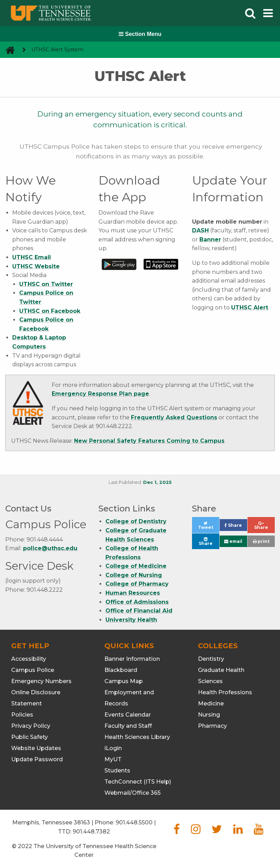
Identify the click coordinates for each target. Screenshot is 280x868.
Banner (210, 240)
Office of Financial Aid (139, 611)
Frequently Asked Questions (174, 417)
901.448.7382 (91, 832)
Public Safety (30, 737)
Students (117, 770)
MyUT (113, 759)
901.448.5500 (134, 822)
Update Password (37, 759)
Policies (22, 715)
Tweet (209, 527)
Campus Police (33, 670)
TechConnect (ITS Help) (138, 782)
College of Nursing (134, 575)
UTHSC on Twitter (46, 284)
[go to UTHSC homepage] (8, 50)
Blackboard (121, 670)
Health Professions (225, 692)
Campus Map (124, 681)
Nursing (209, 715)
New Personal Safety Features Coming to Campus (149, 441)
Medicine (211, 704)
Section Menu (140, 34)
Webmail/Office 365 (132, 793)
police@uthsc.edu (50, 548)
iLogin (113, 748)
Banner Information (132, 659)
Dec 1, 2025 (157, 482)
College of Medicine (136, 566)
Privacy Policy (31, 726)
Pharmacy (212, 726)
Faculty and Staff (128, 726)
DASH (200, 230)
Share (236, 527)
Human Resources (133, 593)
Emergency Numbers (41, 681)
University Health (131, 620)
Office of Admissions (137, 602)
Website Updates (36, 748)
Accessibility (29, 659)
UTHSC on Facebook (50, 311)
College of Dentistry (136, 521)
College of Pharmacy (137, 584)
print (261, 541)
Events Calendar (128, 715)
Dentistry (211, 659)
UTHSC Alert (250, 308)
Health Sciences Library (137, 737)
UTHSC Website (36, 266)
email (233, 541)
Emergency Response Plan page (100, 394)
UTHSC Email (32, 257)
